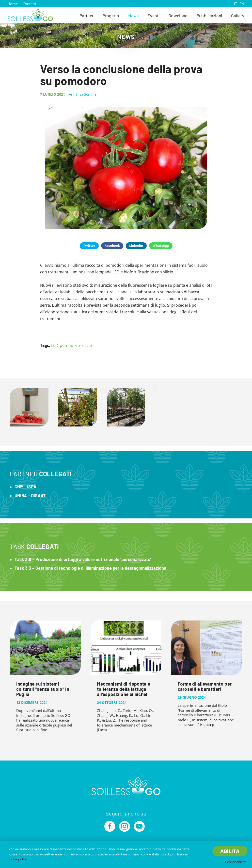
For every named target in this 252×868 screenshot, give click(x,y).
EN (242, 4)
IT (236, 4)
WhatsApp (161, 246)
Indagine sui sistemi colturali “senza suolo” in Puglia (43, 689)
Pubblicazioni (209, 16)
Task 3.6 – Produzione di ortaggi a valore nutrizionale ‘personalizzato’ (83, 559)
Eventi (153, 16)
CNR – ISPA (25, 487)
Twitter (89, 246)
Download (178, 16)
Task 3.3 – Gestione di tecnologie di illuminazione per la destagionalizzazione (90, 568)
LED (55, 345)
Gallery (238, 16)
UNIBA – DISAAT (30, 496)
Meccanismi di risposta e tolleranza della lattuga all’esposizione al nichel (124, 689)
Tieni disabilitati (236, 862)
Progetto (111, 16)
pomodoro (70, 345)
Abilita (230, 851)
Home (13, 4)
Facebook (112, 246)
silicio (87, 345)
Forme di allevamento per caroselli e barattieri (205, 686)
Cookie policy (17, 859)
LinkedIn (136, 246)
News (133, 16)
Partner (87, 16)
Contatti (29, 4)
